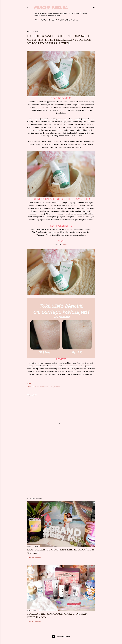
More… (74, 20)
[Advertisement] (61, 475)
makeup (45, 387)
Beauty (55, 20)
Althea (64, 245)
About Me (46, 20)
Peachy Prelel (51, 7)
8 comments (37, 622)
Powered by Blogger (61, 637)
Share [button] (29, 383)
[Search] (94, 7)
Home (37, 20)
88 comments (37, 558)
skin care (57, 387)
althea (34, 387)
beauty (39, 387)
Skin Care (65, 20)
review (51, 387)
